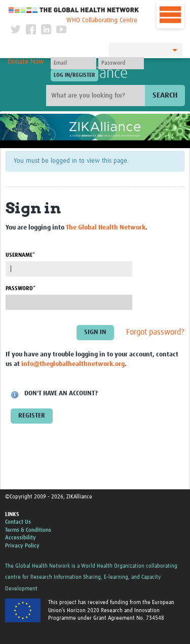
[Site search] (97, 96)
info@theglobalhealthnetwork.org (73, 364)
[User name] (73, 63)
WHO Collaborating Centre (102, 20)
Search (165, 95)
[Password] (121, 63)
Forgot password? (155, 333)
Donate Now (26, 62)
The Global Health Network (74, 10)
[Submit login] (74, 75)
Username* (20, 255)
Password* (21, 288)
